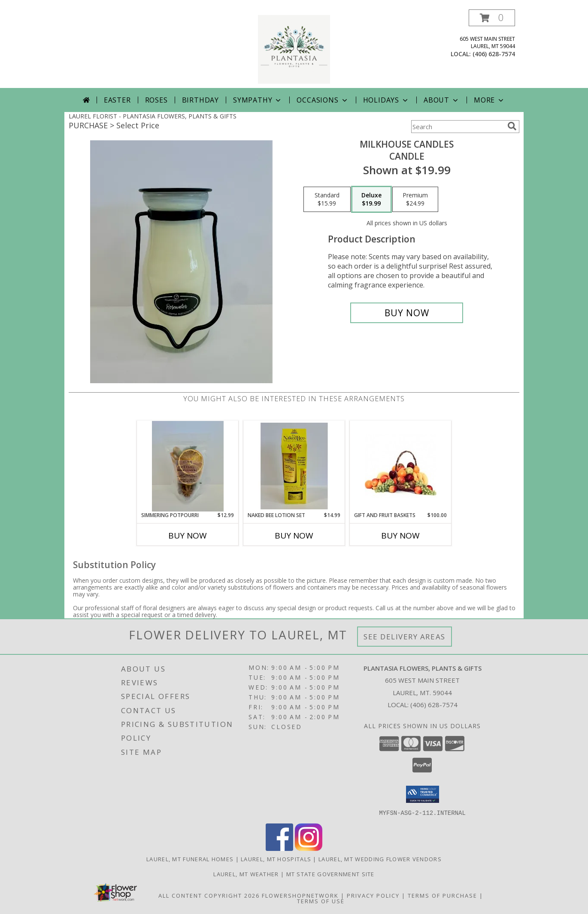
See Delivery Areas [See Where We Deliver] (405, 637)
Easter (117, 100)
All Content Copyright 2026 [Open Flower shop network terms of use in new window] (209, 895)
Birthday (200, 100)
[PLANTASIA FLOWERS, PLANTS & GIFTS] (294, 49)
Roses (156, 100)
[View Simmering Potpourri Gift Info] (188, 466)
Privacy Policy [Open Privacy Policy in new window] (373, 895)
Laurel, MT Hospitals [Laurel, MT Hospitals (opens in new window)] (276, 859)
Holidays (386, 100)
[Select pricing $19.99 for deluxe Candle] (371, 200)
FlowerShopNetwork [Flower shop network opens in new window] (300, 895)
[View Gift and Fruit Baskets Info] (401, 466)
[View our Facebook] (279, 848)
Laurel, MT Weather (246, 874)
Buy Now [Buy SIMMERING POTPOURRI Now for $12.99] (188, 536)
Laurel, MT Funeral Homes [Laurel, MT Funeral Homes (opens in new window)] (190, 859)
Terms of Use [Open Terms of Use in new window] (321, 901)
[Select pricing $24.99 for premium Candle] (415, 200)
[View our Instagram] (309, 848)
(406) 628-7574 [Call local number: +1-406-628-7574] (494, 54)
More (489, 100)
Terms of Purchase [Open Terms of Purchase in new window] (443, 895)
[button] (492, 18)
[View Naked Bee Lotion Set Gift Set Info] (294, 466)
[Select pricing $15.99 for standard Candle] (327, 200)
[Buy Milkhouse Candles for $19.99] (407, 313)
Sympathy (258, 100)
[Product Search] (458, 127)
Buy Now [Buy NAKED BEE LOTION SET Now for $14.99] (294, 536)
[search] (512, 126)
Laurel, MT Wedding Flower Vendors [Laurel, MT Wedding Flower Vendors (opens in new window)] (380, 859)
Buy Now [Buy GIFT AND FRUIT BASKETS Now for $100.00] (400, 536)
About (442, 100)
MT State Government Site (330, 874)
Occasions (323, 100)
